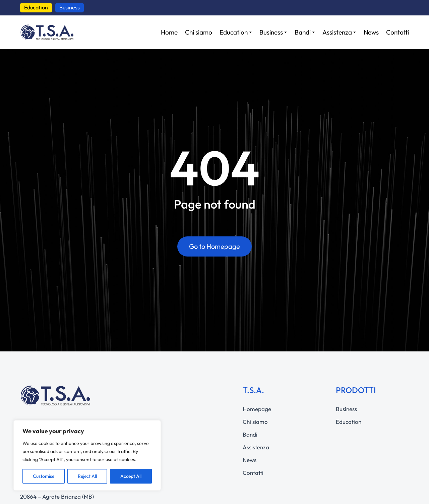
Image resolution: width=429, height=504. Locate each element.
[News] (371, 32)
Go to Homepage (214, 246)
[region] (87, 455)
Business (70, 7)
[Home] (169, 32)
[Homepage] (279, 409)
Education (36, 7)
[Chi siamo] (199, 32)
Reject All (87, 476)
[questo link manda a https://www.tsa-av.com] (47, 32)
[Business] (273, 32)
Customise (44, 476)
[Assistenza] (339, 32)
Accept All (131, 476)
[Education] (236, 32)
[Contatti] (397, 32)
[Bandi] (305, 32)
